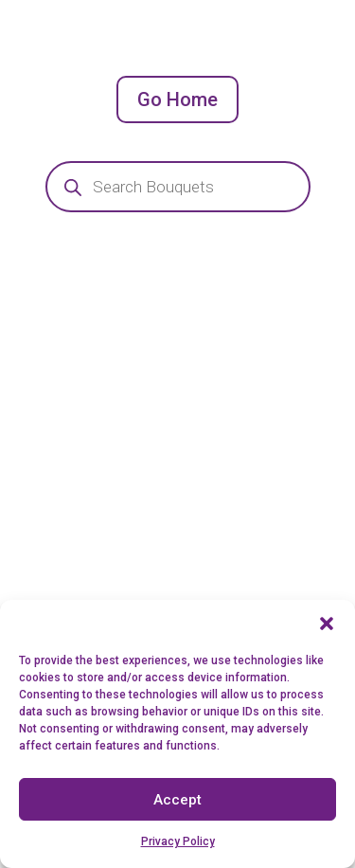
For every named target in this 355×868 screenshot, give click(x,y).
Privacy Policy (178, 841)
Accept (177, 800)
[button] (327, 624)
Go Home (177, 99)
